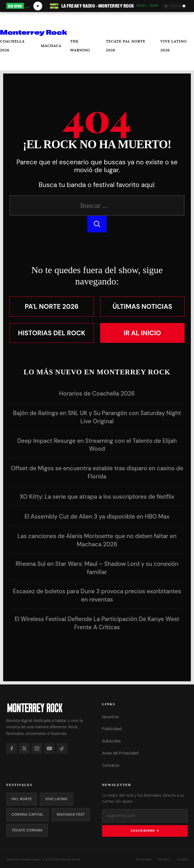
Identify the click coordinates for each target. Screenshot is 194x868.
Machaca (51, 46)
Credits (182, 859)
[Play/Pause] (38, 6)
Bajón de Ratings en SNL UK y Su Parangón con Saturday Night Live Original (97, 417)
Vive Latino (56, 799)
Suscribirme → (145, 831)
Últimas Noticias (142, 306)
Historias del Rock (52, 333)
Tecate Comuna (27, 830)
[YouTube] (49, 748)
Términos (164, 859)
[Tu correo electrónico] (145, 816)
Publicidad (112, 729)
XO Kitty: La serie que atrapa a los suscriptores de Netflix (97, 497)
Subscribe (111, 741)
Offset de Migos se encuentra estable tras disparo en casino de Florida (97, 472)
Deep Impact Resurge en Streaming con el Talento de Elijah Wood (97, 445)
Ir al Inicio (143, 333)
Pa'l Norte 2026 (52, 306)
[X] (24, 748)
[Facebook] (12, 748)
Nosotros (111, 717)
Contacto (111, 765)
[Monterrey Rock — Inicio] (49, 708)
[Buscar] (9, 62)
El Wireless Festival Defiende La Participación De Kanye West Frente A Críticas (97, 623)
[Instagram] (37, 748)
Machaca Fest (71, 814)
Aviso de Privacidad (120, 753)
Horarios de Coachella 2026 (97, 394)
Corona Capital (28, 814)
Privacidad (144, 859)
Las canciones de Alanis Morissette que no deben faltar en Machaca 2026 (97, 540)
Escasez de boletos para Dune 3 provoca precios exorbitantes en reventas (97, 595)
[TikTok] (62, 748)
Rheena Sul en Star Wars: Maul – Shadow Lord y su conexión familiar (97, 568)
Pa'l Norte (22, 799)
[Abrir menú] (10, 20)
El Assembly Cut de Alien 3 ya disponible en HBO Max (97, 517)
